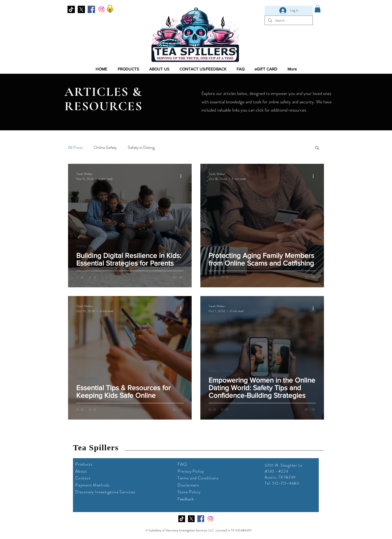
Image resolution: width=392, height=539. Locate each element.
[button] (317, 148)
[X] (81, 9)
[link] (318, 9)
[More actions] (183, 176)
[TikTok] (71, 9)
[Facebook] (91, 9)
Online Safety (105, 147)
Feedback (186, 499)
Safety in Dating (141, 147)
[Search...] (288, 20)
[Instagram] (101, 9)
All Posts (75, 147)
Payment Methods (92, 485)
